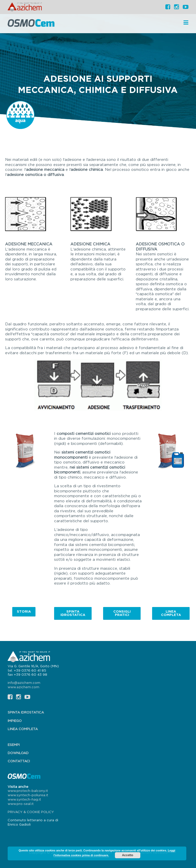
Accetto (128, 855)
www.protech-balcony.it (28, 791)
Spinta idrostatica (73, 613)
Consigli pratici (122, 613)
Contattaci (19, 761)
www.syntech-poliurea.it (28, 795)
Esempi (14, 745)
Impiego (15, 721)
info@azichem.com (24, 683)
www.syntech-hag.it (24, 799)
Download (18, 753)
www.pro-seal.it (21, 804)
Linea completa (171, 613)
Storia (24, 611)
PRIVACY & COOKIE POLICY (31, 812)
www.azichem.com (23, 687)
